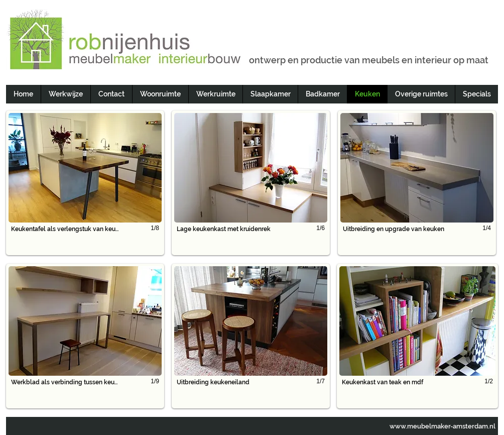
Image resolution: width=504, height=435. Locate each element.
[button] (85, 183)
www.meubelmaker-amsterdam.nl (443, 426)
